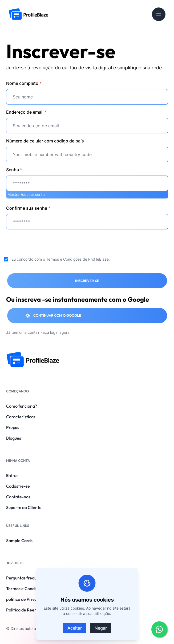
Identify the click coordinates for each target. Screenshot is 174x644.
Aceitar (75, 628)
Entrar (12, 475)
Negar (101, 628)
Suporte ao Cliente (24, 507)
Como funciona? (22, 406)
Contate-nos (18, 497)
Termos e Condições (64, 259)
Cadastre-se (18, 486)
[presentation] (47, 244)
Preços (13, 427)
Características (21, 417)
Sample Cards (19, 540)
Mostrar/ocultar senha (27, 194)
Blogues (14, 438)
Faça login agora (55, 332)
